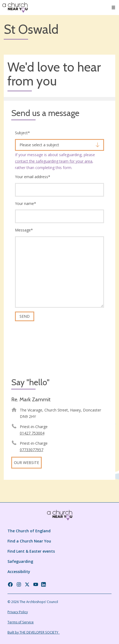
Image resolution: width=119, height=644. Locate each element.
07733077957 (32, 450)
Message (24, 230)
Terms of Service (21, 622)
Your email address (33, 177)
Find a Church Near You (29, 541)
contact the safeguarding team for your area (54, 161)
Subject (22, 133)
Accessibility (19, 572)
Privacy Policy (18, 612)
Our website (26, 463)
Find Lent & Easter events (31, 551)
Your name (26, 203)
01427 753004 (32, 433)
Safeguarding (20, 561)
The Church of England (29, 531)
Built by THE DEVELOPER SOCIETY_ (34, 632)
